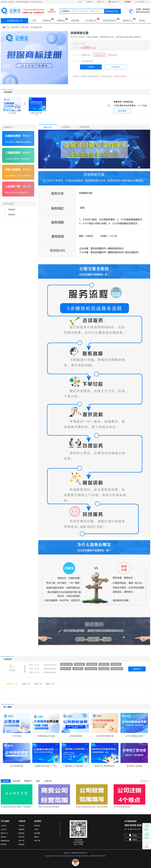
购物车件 (114, 2)
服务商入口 (129, 20)
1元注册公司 (92, 20)
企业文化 (4, 829)
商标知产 (28, 781)
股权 (38, 781)
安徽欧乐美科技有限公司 (79, 853)
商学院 (142, 21)
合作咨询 (128, 2)
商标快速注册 (112, 55)
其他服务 (21, 844)
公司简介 (4, 826)
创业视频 (37, 833)
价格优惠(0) (79, 664)
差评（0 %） (35, 672)
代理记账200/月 (111, 20)
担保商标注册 (99, 55)
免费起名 (48, 20)
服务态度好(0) (66, 664)
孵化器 (36, 837)
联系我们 (4, 844)
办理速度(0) (116, 664)
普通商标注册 (86, 55)
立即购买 (91, 67)
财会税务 (17, 781)
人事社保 (48, 781)
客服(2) (133, 839)
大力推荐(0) (78, 669)
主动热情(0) (104, 669)
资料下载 (37, 841)
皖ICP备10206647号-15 (98, 856)
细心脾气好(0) (91, 669)
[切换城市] (52, 12)
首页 (35, 21)
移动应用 (142, 2)
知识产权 (21, 841)
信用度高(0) (104, 664)
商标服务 (21, 833)
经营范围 (75, 21)
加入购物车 (116, 67)
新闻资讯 (37, 826)
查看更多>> (145, 781)
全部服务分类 (15, 21)
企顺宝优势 (84, 127)
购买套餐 (122, 111)
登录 (80, 2)
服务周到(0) (92, 664)
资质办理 (21, 837)
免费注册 (89, 2)
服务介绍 (47, 127)
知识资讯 (38, 821)
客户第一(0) (66, 669)
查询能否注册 (112, 11)
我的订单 (100, 2)
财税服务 (21, 829)
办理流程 (66, 127)
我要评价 (137, 669)
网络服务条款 (5, 841)
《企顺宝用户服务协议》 (120, 76)
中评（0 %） (35, 669)
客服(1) (133, 835)
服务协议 (4, 837)
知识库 (6, 781)
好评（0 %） (35, 665)
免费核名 (62, 20)
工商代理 (21, 826)
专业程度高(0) (117, 669)
